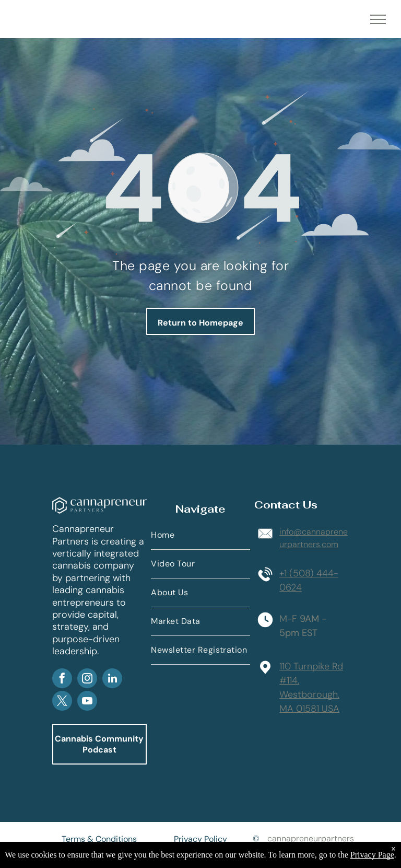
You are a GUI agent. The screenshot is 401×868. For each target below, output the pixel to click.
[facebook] (62, 680)
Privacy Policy (200, 839)
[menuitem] (200, 535)
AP (138, 653)
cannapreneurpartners (311, 838)
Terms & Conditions (99, 839)
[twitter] (62, 702)
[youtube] (87, 702)
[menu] (378, 19)
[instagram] (87, 680)
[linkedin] (112, 680)
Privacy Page (372, 855)
